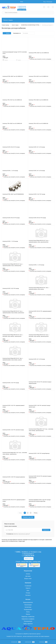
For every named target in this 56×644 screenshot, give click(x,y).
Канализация (28, 605)
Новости (28, 588)
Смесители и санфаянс (28, 619)
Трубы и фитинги (28, 624)
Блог (28, 590)
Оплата (28, 574)
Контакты (28, 595)
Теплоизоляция (28, 621)
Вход (44, 2)
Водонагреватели (28, 602)
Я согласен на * (18, 534)
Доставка (28, 576)
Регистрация (49, 2)
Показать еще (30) (28, 517)
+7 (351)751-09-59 (22, 6)
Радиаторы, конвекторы (28, 617)
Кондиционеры (28, 609)
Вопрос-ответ (28, 579)
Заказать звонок (22, 10)
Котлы (28, 612)
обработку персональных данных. (21, 534)
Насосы (28, 614)
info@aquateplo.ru (29, 554)
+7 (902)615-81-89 (22, 8)
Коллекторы (28, 607)
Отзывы (28, 593)
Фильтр (7, 33)
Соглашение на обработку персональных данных (28, 634)
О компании (28, 586)
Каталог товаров (28, 20)
